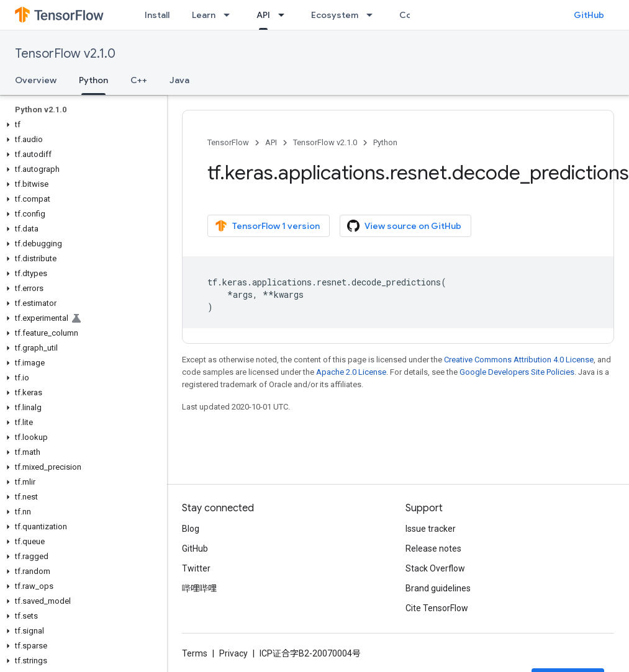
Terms (195, 653)
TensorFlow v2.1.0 (65, 54)
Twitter (196, 568)
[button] (81, 125)
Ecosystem (335, 15)
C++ (139, 80)
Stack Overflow (435, 568)
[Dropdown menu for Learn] (230, 15)
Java (179, 80)
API (271, 142)
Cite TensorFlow (437, 608)
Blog (191, 529)
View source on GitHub (404, 226)
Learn (204, 15)
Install (157, 15)
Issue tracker (431, 529)
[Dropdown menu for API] (285, 15)
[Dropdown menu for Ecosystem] (373, 15)
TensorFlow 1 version (267, 226)
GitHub (589, 15)
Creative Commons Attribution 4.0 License (519, 360)
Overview (36, 80)
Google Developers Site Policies (517, 372)
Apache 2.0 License (351, 372)
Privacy (233, 653)
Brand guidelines (438, 588)
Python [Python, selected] (93, 80)
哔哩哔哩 (199, 588)
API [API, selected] (263, 15)
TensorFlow (228, 142)
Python (385, 142)
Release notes (433, 549)
